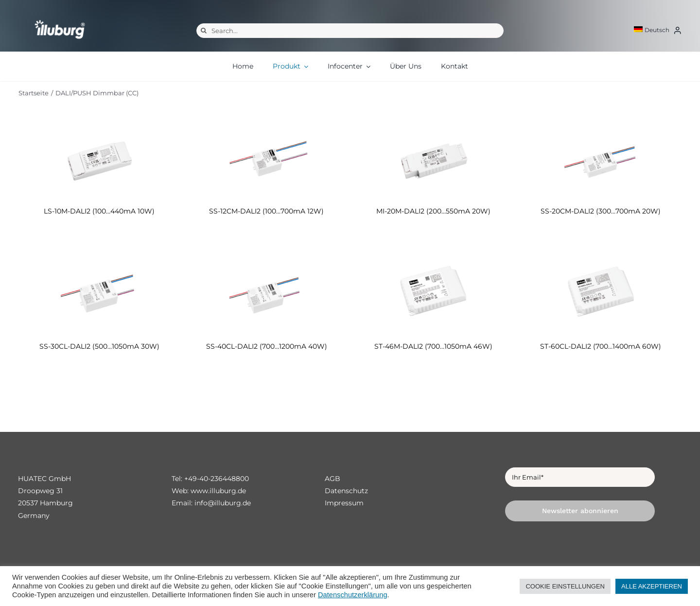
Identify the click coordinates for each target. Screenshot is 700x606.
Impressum (344, 503)
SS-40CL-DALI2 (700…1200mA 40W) (267, 346)
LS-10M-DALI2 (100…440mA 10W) (99, 211)
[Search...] (350, 31)
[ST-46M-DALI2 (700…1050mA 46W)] (434, 293)
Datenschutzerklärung (353, 595)
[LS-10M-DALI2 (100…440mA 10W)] (100, 157)
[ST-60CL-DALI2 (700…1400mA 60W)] (601, 293)
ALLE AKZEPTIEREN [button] (652, 586)
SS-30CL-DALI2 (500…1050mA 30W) (99, 346)
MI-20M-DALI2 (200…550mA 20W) (433, 211)
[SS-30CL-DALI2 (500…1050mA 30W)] (100, 293)
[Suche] (204, 31)
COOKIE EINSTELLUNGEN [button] (565, 586)
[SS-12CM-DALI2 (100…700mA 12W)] (266, 157)
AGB (332, 479)
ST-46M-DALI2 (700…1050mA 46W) (433, 346)
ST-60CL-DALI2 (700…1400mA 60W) (601, 346)
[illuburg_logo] (60, 20)
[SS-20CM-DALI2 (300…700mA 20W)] (601, 157)
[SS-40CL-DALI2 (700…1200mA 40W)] (266, 293)
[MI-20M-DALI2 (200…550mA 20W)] (434, 157)
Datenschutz (346, 491)
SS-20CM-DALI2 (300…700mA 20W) (601, 211)
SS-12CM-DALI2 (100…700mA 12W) (266, 211)
